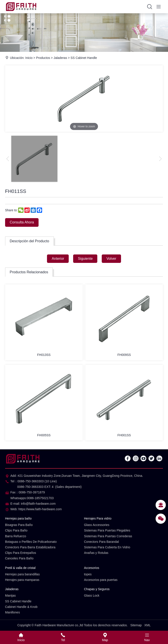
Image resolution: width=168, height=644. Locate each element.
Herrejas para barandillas (22, 574)
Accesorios (92, 568)
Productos (43, 58)
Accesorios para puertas (101, 580)
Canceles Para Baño (19, 558)
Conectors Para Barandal (101, 542)
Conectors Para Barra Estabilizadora (30, 547)
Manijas (10, 596)
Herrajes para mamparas (22, 580)
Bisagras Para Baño (19, 525)
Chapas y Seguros (97, 589)
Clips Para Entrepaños (21, 553)
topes (88, 574)
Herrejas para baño (18, 518)
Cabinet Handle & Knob (21, 607)
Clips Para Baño (16, 530)
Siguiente (85, 259)
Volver (111, 259)
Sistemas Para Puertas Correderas (108, 536)
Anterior (58, 259)
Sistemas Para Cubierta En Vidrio (107, 547)
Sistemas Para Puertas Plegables (107, 530)
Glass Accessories (97, 525)
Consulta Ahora (22, 222)
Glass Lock (92, 596)
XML (147, 625)
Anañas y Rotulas (96, 553)
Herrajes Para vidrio (98, 518)
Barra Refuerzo (16, 536)
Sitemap (136, 625)
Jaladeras (60, 58)
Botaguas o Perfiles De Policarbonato (31, 542)
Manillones (13, 612)
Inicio (29, 58)
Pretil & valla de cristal (20, 568)
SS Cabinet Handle (84, 58)
